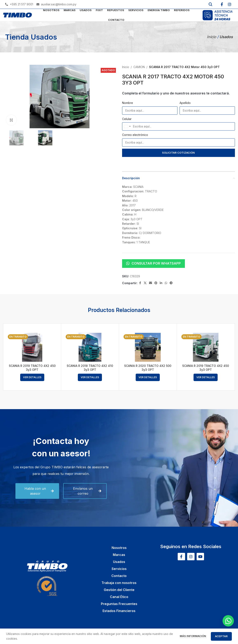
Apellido (185, 103)
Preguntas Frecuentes (119, 604)
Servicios (119, 569)
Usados (119, 562)
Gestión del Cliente (119, 590)
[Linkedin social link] (161, 283)
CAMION (139, 67)
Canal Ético (119, 597)
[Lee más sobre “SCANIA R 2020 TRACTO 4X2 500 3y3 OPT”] (148, 377)
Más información (193, 636)
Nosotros (119, 548)
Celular (127, 119)
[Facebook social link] (140, 283)
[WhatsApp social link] (166, 283)
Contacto (119, 576)
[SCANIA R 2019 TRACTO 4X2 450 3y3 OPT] (32, 347)
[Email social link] (150, 283)
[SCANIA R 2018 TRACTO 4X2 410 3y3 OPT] (90, 347)
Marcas (119, 555)
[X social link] (145, 283)
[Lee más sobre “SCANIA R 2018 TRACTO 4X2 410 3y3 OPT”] (90, 377)
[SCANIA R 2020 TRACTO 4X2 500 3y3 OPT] (148, 347)
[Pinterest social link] (156, 283)
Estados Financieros (119, 611)
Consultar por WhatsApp (153, 263)
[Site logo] (17, 15)
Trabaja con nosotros (119, 583)
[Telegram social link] (171, 283)
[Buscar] (210, 4)
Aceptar (221, 636)
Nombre (128, 103)
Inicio (212, 37)
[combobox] (127, 126)
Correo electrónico (135, 135)
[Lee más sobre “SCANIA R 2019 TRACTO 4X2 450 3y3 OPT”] (32, 377)
